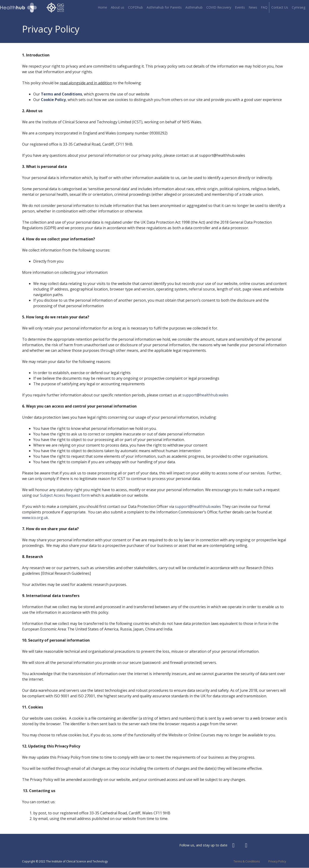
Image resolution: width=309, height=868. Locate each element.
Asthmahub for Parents (164, 7)
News (253, 7)
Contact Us (280, 7)
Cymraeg (299, 7)
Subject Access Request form (65, 495)
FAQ (264, 7)
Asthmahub (194, 7)
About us (118, 7)
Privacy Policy (277, 861)
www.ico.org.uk (35, 518)
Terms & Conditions (247, 861)
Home (102, 7)
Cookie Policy (53, 100)
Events (240, 7)
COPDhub (135, 7)
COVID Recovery (219, 7)
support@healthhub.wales (205, 395)
